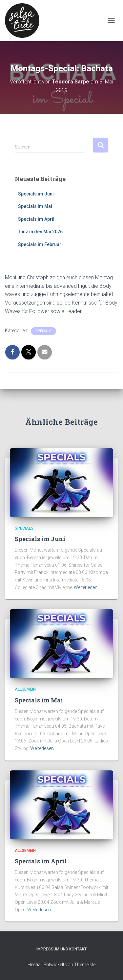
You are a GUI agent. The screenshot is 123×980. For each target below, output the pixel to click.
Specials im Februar (40, 244)
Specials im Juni (36, 194)
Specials (43, 331)
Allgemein (25, 689)
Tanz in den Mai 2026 (40, 232)
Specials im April (36, 219)
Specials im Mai (35, 206)
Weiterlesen (86, 587)
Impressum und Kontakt (61, 949)
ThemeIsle (85, 965)
